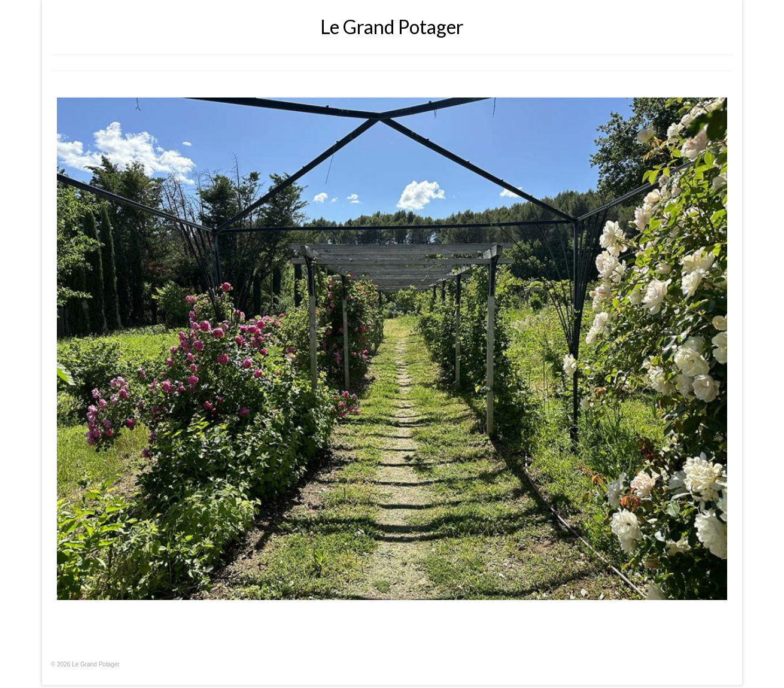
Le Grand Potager (392, 27)
